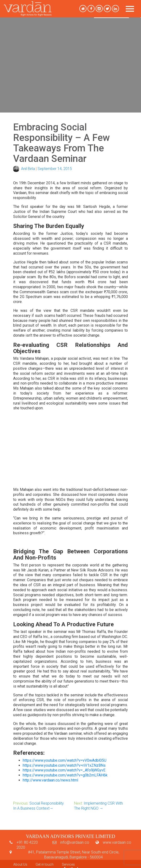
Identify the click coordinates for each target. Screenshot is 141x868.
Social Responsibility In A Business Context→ (38, 806)
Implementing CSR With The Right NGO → (98, 806)
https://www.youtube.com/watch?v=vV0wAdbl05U (65, 760)
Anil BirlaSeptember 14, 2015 (43, 169)
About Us (20, 864)
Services (68, 864)
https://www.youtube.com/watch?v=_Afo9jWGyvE (64, 770)
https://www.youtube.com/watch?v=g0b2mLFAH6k (65, 775)
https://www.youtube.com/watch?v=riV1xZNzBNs (64, 765)
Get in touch (45, 864)
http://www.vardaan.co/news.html (50, 780)
